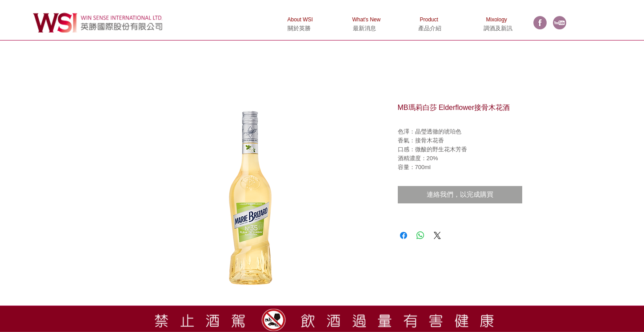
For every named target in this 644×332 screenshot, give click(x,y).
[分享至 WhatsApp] (420, 235)
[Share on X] (437, 235)
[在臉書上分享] (404, 235)
